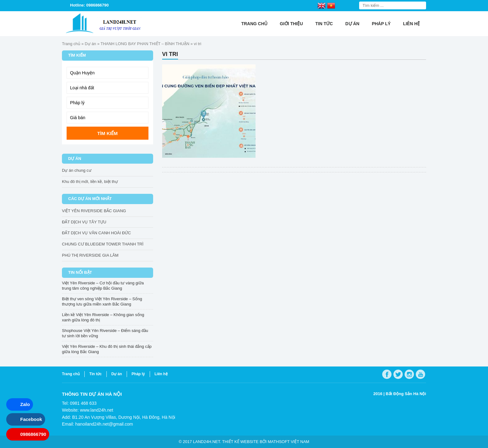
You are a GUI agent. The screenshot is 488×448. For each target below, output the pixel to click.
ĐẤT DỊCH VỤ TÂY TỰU (84, 222)
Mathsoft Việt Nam (288, 442)
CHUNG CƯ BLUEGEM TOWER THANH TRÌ (103, 244)
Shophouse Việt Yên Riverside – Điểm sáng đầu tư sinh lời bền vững (105, 333)
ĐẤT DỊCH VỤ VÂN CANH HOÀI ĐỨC (96, 233)
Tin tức (324, 24)
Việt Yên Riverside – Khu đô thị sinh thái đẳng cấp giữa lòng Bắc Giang (107, 349)
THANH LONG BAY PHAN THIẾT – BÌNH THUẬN (145, 44)
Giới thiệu (291, 24)
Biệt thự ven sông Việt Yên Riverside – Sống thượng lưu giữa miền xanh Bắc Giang (102, 301)
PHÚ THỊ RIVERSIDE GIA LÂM (90, 255)
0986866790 (33, 434)
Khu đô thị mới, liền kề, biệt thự (90, 182)
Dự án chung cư (77, 170)
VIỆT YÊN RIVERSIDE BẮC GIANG (94, 211)
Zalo (25, 404)
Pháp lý (381, 24)
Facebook (31, 419)
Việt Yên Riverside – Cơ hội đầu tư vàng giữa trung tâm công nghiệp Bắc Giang (103, 286)
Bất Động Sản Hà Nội (406, 394)
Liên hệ (411, 24)
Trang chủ (254, 24)
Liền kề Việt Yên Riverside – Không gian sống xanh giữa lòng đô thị (103, 317)
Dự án (352, 24)
